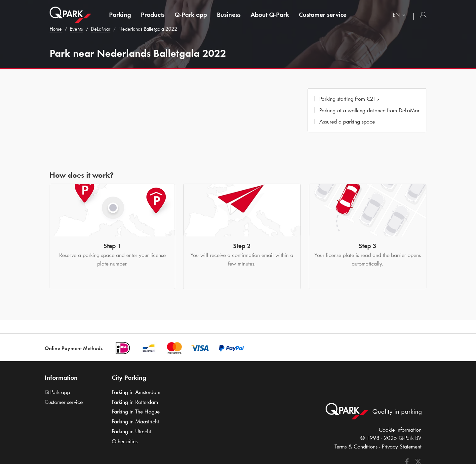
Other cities (125, 441)
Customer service (323, 15)
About (270, 15)
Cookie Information (400, 430)
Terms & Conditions (356, 446)
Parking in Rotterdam (135, 402)
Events (76, 29)
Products (153, 15)
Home (56, 29)
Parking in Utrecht (131, 431)
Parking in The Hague (136, 411)
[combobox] (400, 16)
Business (229, 15)
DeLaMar (101, 29)
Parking (120, 15)
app (191, 15)
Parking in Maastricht (135, 421)
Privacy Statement (402, 446)
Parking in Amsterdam (136, 392)
